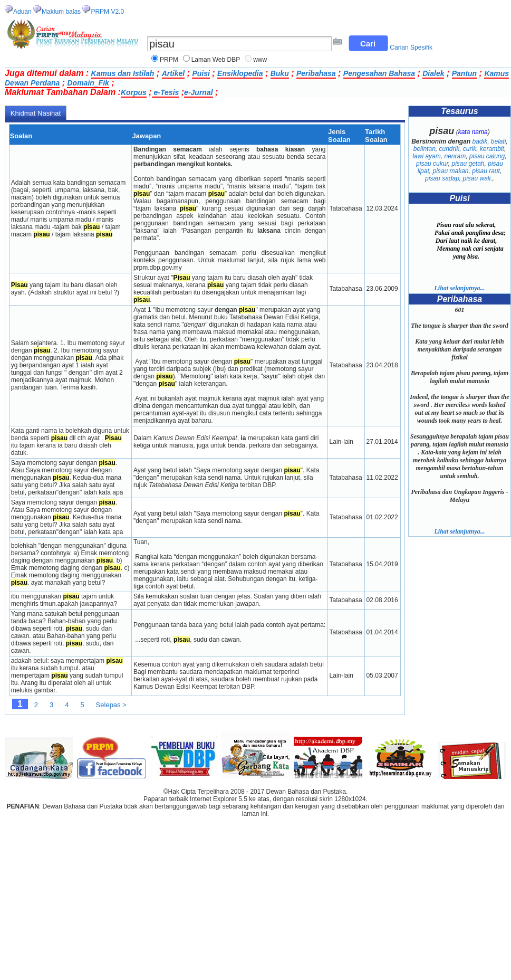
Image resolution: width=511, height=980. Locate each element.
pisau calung (487, 156)
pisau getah (468, 164)
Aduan (22, 12)
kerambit (492, 149)
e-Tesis (166, 92)
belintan (425, 149)
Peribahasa (316, 73)
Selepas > (111, 705)
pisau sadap (442, 178)
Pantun (464, 73)
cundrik (449, 149)
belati (499, 141)
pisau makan (450, 171)
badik (480, 141)
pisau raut (486, 171)
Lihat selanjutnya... (459, 288)
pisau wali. (478, 178)
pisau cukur (432, 164)
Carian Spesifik (411, 47)
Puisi (201, 73)
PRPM (169, 60)
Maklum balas (61, 12)
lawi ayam (426, 156)
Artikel (173, 73)
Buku (280, 73)
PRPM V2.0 (107, 12)
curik (470, 149)
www (260, 60)
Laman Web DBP (216, 60)
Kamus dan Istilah (123, 73)
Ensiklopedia (240, 73)
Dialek (433, 73)
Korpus (134, 92)
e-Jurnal (198, 92)
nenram (455, 156)
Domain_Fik (88, 83)
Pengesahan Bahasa (379, 73)
